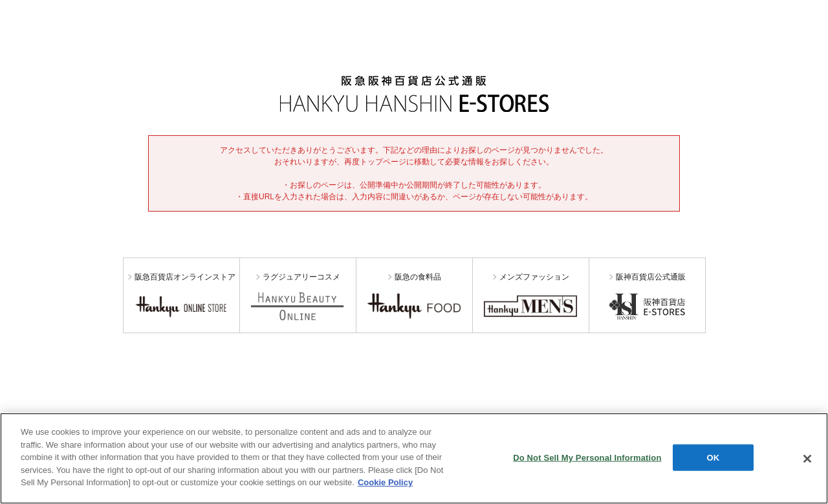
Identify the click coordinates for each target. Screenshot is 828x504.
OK (714, 457)
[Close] (807, 459)
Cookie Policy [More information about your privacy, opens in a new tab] (385, 482)
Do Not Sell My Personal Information (587, 457)
